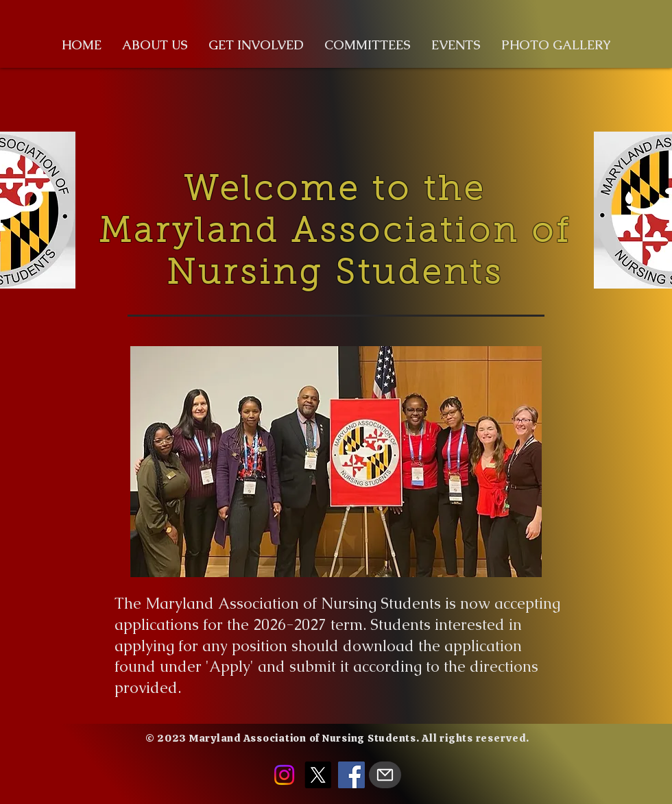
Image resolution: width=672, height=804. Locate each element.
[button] (155, 45)
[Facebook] (351, 775)
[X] (318, 775)
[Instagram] (284, 775)
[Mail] (385, 775)
